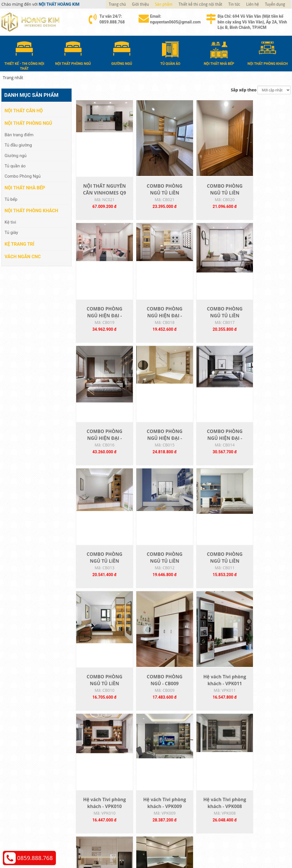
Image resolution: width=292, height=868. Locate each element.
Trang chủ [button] (117, 4)
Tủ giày (11, 232)
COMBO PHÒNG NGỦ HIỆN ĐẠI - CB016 (209, 322)
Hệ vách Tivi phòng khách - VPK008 (155, 701)
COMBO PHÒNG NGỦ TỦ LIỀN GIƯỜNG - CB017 (156, 322)
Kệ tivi (10, 222)
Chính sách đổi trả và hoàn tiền (254, 796)
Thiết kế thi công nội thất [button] (200, 4)
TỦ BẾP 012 (209, 694)
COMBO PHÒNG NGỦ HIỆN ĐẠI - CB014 (101, 448)
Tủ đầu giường (18, 145)
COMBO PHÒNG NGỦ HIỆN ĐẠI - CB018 (101, 322)
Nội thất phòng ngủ (28, 123)
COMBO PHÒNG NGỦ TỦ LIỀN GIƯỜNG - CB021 (156, 196)
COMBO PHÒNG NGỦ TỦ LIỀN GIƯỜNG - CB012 (209, 448)
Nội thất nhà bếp (25, 188)
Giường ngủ (16, 155)
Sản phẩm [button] (164, 4)
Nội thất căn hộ (24, 110)
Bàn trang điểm (19, 134)
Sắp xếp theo (244, 90)
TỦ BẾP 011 (264, 694)
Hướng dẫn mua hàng (172, 779)
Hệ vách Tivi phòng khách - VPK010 (263, 575)
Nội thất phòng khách (31, 210)
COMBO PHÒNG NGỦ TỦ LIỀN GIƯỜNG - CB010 (101, 575)
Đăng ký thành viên (170, 805)
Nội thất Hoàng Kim (199, 844)
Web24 (244, 844)
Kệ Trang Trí (19, 243)
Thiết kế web (228, 844)
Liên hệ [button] (253, 4)
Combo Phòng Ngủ (23, 176)
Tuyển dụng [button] (275, 4)
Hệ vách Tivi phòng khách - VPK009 (102, 701)
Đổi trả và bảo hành (170, 796)
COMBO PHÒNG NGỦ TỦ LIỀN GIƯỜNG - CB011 (264, 448)
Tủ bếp (11, 199)
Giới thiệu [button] (141, 4)
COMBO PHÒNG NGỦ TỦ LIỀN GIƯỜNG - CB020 (209, 196)
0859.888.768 (35, 858)
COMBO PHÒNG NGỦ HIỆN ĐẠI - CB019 (264, 196)
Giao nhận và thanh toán (175, 788)
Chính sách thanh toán (246, 779)
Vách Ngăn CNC (23, 256)
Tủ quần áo (15, 166)
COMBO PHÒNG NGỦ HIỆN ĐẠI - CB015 (264, 322)
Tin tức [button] (234, 4)
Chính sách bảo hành (244, 805)
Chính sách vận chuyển (246, 788)
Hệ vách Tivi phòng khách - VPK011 (210, 575)
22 (197, 739)
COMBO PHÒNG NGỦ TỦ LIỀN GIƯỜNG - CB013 (156, 448)
